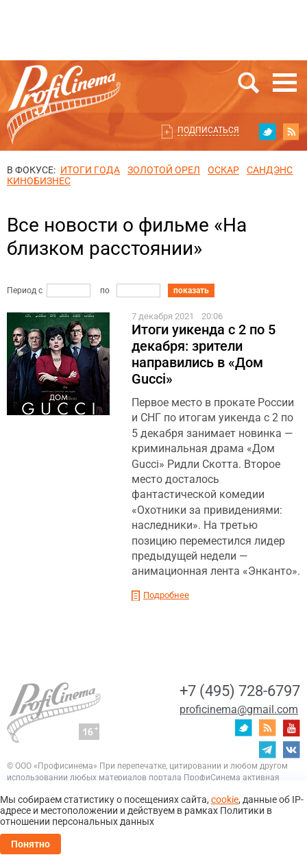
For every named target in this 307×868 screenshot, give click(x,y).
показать (191, 290)
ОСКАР (223, 170)
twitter (267, 132)
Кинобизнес (39, 181)
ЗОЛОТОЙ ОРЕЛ (164, 170)
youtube (291, 728)
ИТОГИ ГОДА (90, 170)
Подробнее (166, 595)
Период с (25, 290)
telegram (267, 749)
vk (291, 749)
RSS (291, 132)
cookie (225, 799)
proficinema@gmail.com (239, 709)
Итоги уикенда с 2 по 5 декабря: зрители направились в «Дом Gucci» (204, 354)
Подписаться (208, 130)
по (105, 290)
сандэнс (270, 170)
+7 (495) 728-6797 (240, 691)
